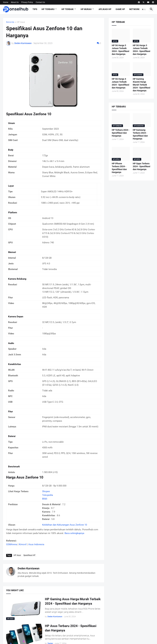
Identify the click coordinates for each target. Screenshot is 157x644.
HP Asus (21, 22)
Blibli (45, 499)
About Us (15, 2)
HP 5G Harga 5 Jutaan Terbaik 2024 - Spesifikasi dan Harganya (121, 50)
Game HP (120, 9)
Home (6, 2)
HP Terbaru (48, 9)
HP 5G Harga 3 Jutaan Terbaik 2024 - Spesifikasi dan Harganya (142, 50)
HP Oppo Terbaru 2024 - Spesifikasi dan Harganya (142, 166)
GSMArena (12, 544)
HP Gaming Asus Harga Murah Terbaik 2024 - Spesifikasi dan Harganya (73, 601)
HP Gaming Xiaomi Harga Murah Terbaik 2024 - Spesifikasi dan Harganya (142, 85)
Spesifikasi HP (29, 555)
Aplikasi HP (105, 9)
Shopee (46, 491)
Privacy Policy (27, 2)
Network (134, 9)
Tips (35, 9)
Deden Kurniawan (29, 568)
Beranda (10, 22)
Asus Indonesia (36, 544)
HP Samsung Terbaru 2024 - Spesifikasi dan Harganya (140, 134)
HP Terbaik (68, 9)
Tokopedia (48, 495)
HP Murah (86, 9)
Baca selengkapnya (74, 533)
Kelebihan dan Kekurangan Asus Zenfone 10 (65, 525)
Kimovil (23, 544)
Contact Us (40, 2)
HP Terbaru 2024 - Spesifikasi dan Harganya (121, 133)
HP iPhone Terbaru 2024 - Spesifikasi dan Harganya (119, 168)
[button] (144, 9)
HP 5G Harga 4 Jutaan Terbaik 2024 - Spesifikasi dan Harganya (121, 83)
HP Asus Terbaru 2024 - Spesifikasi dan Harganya (71, 628)
